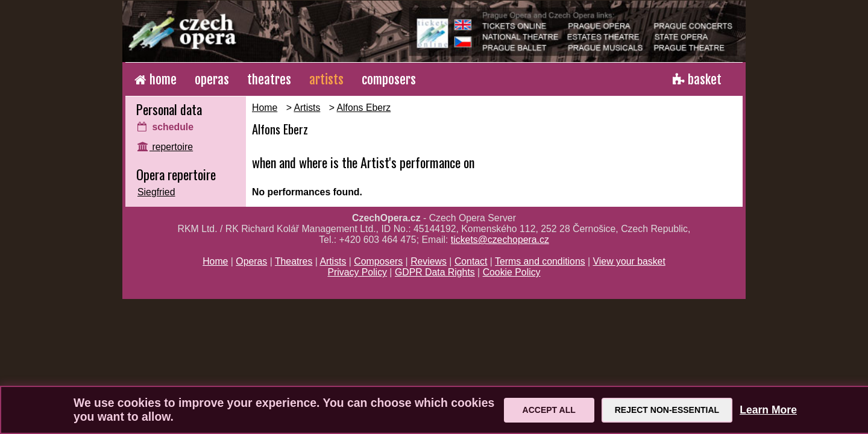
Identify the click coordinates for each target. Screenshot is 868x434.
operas (212, 80)
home (156, 80)
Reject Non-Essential (667, 410)
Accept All (549, 410)
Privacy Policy (357, 272)
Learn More (768, 410)
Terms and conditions (540, 261)
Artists (307, 108)
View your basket (629, 261)
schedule (165, 127)
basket (697, 80)
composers (389, 80)
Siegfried (156, 192)
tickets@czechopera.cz (500, 240)
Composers (378, 261)
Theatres (294, 261)
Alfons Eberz (364, 108)
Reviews (429, 261)
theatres (269, 80)
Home (265, 108)
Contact (471, 261)
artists (326, 80)
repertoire (165, 147)
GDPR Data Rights (435, 272)
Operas (251, 261)
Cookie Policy (512, 272)
